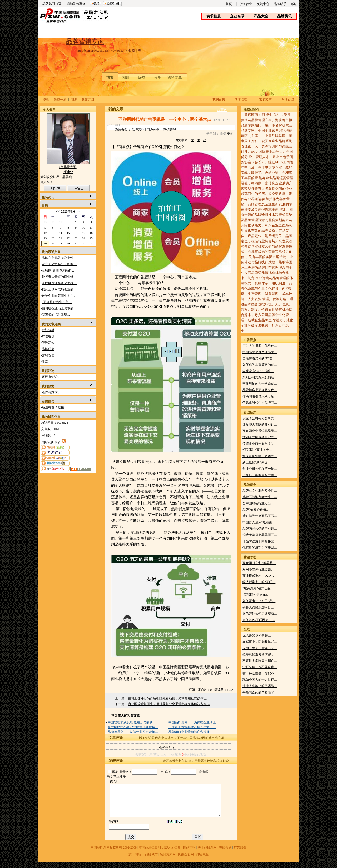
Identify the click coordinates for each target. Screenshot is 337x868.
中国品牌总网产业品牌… (260, 352)
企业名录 (237, 16)
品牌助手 (280, 4)
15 (68, 233)
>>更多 (222, 110)
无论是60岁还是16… (257, 635)
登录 (96, 4)
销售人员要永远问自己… (260, 607)
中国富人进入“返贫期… (259, 522)
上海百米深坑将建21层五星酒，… (192, 727)
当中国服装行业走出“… (259, 503)
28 (60, 243)
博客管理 (241, 99)
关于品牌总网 (207, 854)
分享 (157, 78)
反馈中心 (263, 4)
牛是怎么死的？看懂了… (260, 692)
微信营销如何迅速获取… (260, 614)
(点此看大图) (68, 168)
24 (84, 238)
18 (91, 233)
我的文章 (175, 78)
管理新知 (48, 343)
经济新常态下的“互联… (259, 582)
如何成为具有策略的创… (260, 365)
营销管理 (48, 355)
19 (45, 238)
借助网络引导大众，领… (260, 396)
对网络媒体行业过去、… (260, 569)
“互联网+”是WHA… (256, 595)
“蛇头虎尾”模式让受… (258, 588)
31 (60, 222)
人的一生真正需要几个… (260, 648)
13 (53, 233)
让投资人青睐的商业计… (59, 277)
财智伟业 (202, 861)
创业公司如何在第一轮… (260, 469)
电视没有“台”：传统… (258, 371)
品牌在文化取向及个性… (59, 258)
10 (84, 228)
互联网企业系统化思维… (59, 283)
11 (91, 228)
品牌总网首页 (52, 4)
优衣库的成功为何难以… (260, 548)
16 (76, 233)
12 (45, 233)
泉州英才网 (168, 861)
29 (45, 222)
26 (45, 243)
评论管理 (288, 99)
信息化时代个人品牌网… (260, 403)
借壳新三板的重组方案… (260, 475)
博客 (110, 78)
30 (53, 222)
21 (60, 238)
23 (76, 238)
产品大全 (261, 16)
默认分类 (48, 330)
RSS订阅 (88, 100)
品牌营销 (138, 130)
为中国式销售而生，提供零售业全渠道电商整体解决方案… (169, 704)
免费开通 (60, 100)
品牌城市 (151, 861)
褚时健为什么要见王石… (260, 516)
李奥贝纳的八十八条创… (260, 384)
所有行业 (246, 4)
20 (53, 238)
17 (84, 233)
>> (79, 211)
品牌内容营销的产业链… (260, 529)
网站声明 (189, 854)
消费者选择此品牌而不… (260, 535)
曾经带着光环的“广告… (259, 358)
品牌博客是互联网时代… (260, 390)
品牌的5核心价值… (256, 510)
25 (91, 238)
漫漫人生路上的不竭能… (260, 686)
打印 (192, 690)
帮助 (294, 4)
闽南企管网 (186, 861)
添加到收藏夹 (76, 4)
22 (68, 238)
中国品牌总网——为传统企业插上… (194, 722)
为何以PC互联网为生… (259, 620)
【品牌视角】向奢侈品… (260, 541)
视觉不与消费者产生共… (260, 497)
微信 (223, 134)
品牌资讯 (285, 16)
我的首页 (219, 99)
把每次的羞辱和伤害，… (260, 654)
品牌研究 (48, 349)
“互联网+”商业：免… (57, 302)
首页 (229, 4)
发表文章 (265, 99)
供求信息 (214, 16)
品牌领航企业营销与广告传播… (191, 732)
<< (58, 211)
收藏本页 (135, 51)
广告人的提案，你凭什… (260, 346)
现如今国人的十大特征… (260, 680)
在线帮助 (225, 854)
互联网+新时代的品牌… (59, 270)
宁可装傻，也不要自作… (260, 667)
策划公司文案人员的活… (260, 377)
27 (53, 243)
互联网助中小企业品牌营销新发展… (133, 727)
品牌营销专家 (85, 41)
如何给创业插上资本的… (59, 308)
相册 (126, 78)
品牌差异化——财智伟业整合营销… (133, 732)
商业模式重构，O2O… (258, 576)
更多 (230, 134)
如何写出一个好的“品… (259, 601)
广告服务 (240, 854)
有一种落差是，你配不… (260, 673)
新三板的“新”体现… (56, 315)
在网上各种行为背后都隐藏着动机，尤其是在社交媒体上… (169, 698)
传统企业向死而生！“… (58, 296)
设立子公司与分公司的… (59, 264)
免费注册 (113, 4)
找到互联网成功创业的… (59, 289)
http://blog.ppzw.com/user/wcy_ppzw (100, 51)
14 (60, 233)
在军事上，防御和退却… (260, 642)
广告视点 (48, 336)
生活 (45, 362)
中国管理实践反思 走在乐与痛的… (132, 722)
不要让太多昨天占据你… (260, 661)
